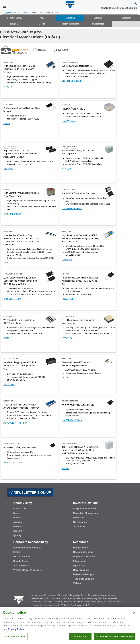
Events (17, 517)
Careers (18, 531)
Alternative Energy (14, 18)
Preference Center (15, 639)
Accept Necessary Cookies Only (114, 639)
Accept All (80, 639)
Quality (17, 535)
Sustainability (21, 565)
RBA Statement (22, 557)
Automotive (26, 13)
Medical (42, 24)
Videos (77, 583)
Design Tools (80, 548)
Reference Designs (84, 574)
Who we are (20, 509)
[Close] (134, 615)
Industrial (14, 24)
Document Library (83, 552)
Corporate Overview (84, 509)
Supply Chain (21, 561)
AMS (42, 18)
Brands (17, 526)
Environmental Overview (27, 548)
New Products (81, 570)
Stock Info (79, 526)
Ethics (17, 552)
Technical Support (83, 579)
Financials (79, 517)
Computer (98, 18)
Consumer (126, 18)
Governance (80, 522)
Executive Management (86, 513)
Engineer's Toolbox (11, 13)
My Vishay (79, 565)
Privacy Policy (16, 631)
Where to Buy (109, 8)
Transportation (98, 24)
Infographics (80, 561)
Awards (18, 522)
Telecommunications (70, 24)
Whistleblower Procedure (28, 570)
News (16, 513)
